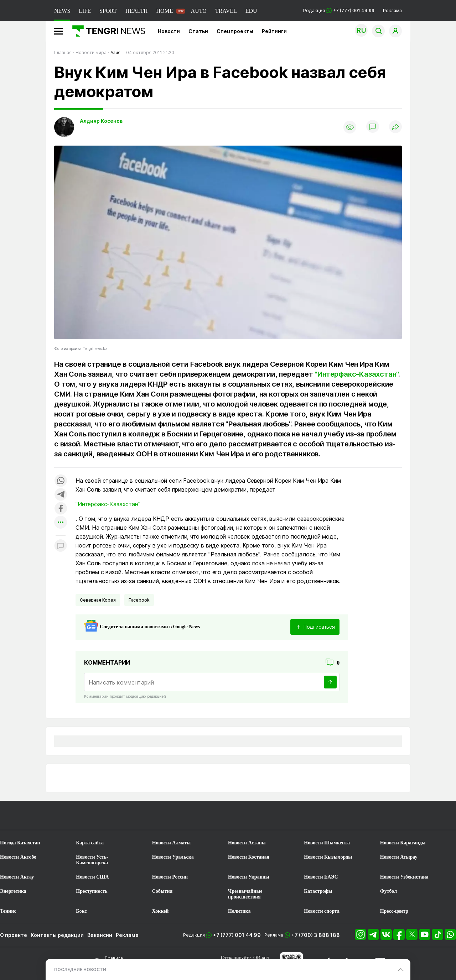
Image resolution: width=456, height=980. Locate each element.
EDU (251, 11)
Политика (239, 911)
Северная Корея (98, 600)
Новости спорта (322, 911)
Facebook (139, 600)
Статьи (198, 31)
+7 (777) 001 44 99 (237, 935)
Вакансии (100, 935)
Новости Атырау (399, 857)
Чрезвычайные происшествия (245, 894)
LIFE (85, 11)
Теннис (8, 911)
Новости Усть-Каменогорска (92, 860)
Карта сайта (90, 843)
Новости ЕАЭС (321, 877)
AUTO (199, 11)
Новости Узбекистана (404, 877)
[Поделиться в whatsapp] (61, 481)
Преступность (92, 891)
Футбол (388, 891)
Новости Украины (249, 877)
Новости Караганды (403, 843)
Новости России (170, 877)
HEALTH (137, 11)
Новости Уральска (173, 857)
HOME (164, 11)
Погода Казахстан (20, 843)
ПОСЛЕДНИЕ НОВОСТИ (80, 969)
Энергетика (13, 891)
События (162, 891)
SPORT (108, 11)
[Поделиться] (395, 127)
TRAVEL (226, 11)
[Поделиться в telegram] (61, 495)
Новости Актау (17, 877)
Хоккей (160, 911)
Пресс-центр (394, 911)
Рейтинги (274, 31)
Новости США (92, 877)
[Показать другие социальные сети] (61, 523)
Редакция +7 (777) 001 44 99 (339, 11)
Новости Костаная (249, 857)
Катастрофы (318, 891)
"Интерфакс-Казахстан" (356, 374)
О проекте (14, 935)
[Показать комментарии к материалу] (61, 546)
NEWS (62, 11)
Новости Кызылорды (328, 857)
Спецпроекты (235, 31)
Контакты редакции (57, 935)
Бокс (81, 911)
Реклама (392, 11)
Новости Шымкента (327, 843)
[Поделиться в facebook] (61, 509)
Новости (169, 31)
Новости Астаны (247, 843)
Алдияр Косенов (101, 121)
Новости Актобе (18, 857)
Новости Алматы (172, 843)
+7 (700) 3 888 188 (316, 935)
